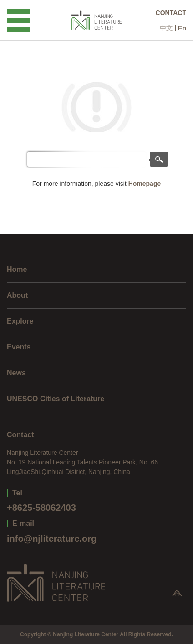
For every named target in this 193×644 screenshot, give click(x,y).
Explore (20, 321)
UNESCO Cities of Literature (56, 399)
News (16, 373)
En (182, 28)
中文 (166, 28)
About (17, 295)
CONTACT (171, 13)
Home (17, 269)
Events (19, 347)
